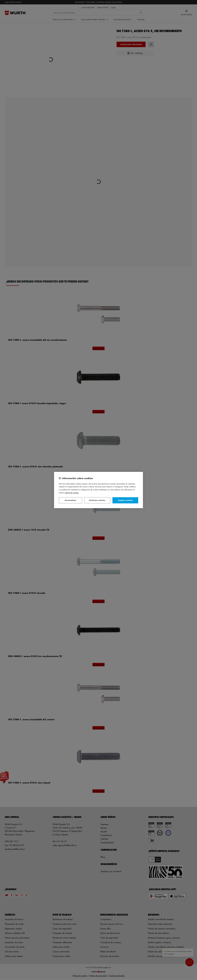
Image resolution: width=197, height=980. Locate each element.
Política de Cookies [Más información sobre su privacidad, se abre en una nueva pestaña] (72, 493)
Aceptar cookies (125, 500)
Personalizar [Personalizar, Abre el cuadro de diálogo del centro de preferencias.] (70, 500)
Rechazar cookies (97, 500)
